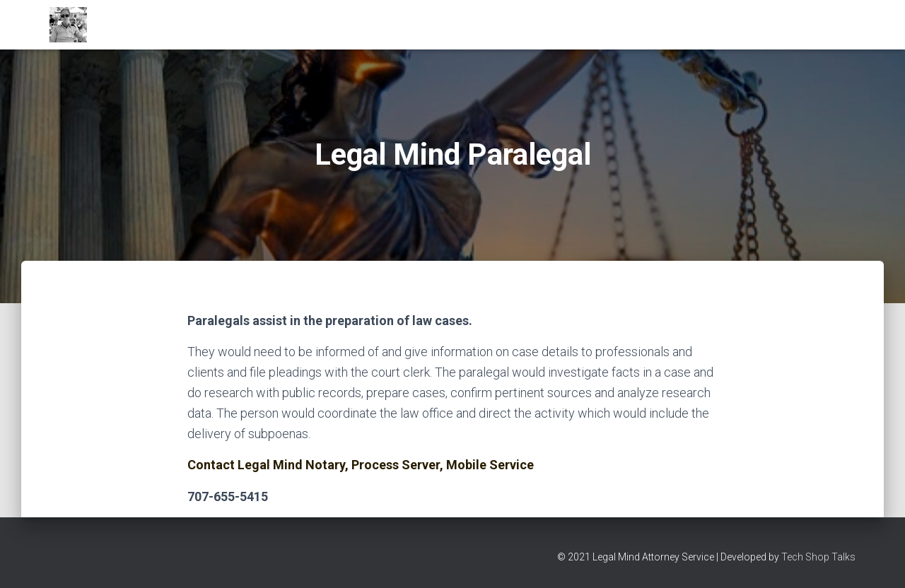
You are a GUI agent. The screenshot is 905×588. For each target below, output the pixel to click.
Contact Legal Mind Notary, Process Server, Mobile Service (361, 465)
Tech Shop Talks (818, 557)
